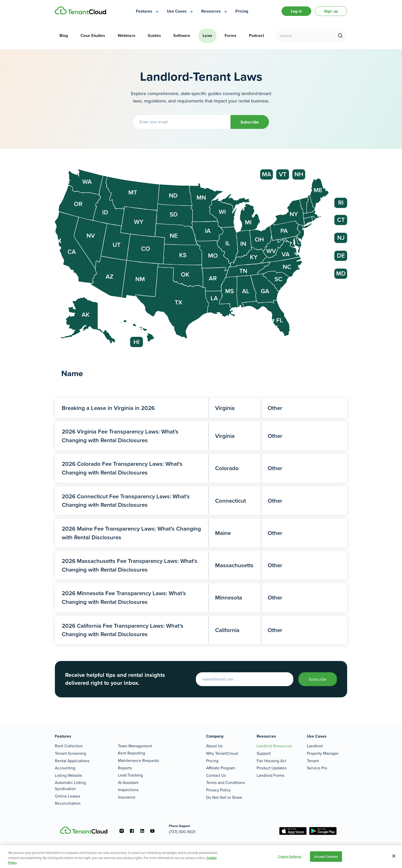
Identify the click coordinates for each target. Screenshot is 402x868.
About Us (214, 746)
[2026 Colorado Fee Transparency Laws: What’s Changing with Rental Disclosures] (201, 468)
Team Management (135, 746)
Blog (64, 35)
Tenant (313, 761)
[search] (340, 36)
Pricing (212, 761)
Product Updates (272, 768)
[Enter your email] (182, 122)
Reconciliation (68, 803)
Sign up (331, 11)
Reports (125, 768)
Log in (296, 11)
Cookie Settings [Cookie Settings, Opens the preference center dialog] (290, 856)
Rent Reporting (132, 753)
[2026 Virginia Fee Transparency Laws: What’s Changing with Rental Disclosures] (201, 436)
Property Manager (323, 753)
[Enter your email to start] (245, 679)
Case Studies (93, 35)
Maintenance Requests (138, 761)
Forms (231, 35)
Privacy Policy (218, 790)
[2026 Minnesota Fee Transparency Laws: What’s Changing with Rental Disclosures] (201, 598)
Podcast (257, 35)
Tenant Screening (71, 753)
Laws (207, 35)
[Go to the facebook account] (132, 831)
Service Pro (317, 768)
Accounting (65, 768)
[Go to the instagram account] (122, 831)
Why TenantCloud (222, 753)
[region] (201, 857)
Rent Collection (69, 746)
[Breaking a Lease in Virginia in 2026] (201, 408)
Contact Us (216, 775)
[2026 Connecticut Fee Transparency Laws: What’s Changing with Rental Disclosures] (201, 501)
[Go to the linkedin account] (142, 831)
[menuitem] (148, 11)
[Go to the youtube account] (152, 831)
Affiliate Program (221, 768)
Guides (154, 35)
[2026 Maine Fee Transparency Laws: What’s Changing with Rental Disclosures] (201, 533)
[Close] (394, 856)
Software (182, 35)
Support (264, 753)
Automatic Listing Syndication (70, 786)
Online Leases (68, 796)
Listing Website (68, 775)
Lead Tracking (130, 775)
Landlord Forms (270, 775)
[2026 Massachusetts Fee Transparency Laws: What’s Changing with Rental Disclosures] (201, 565)
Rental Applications (72, 761)
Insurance (127, 797)
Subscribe (250, 122)
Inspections (128, 790)
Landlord (315, 746)
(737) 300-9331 (182, 832)
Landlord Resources (274, 746)
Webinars (127, 35)
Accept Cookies (326, 856)
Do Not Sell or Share (224, 797)
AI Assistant (128, 783)
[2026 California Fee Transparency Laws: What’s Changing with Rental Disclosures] (201, 630)
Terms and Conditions (225, 783)
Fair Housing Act (271, 761)
